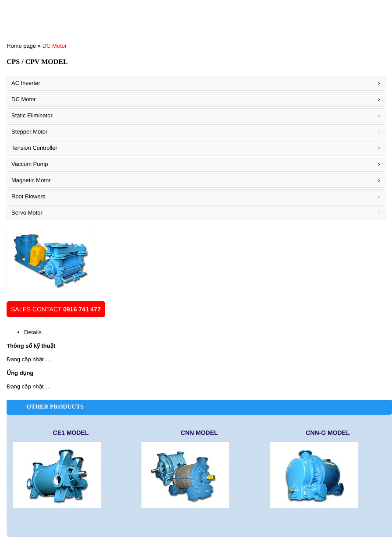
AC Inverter (26, 83)
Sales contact (56, 309)
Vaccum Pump (30, 164)
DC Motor (55, 46)
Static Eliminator (32, 115)
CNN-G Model (328, 433)
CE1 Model (71, 433)
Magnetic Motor (31, 180)
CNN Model (200, 433)
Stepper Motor (29, 132)
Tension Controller (34, 148)
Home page (21, 46)
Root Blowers (28, 196)
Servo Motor (27, 213)
